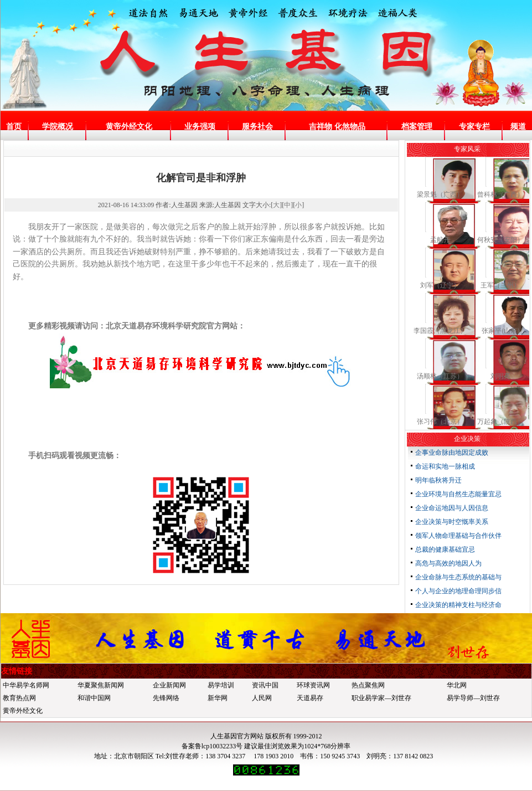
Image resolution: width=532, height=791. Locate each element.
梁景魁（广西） (440, 194)
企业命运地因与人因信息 (452, 508)
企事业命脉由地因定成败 (452, 453)
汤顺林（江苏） (440, 376)
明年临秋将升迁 (438, 480)
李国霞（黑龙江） (440, 331)
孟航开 (440, 240)
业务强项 (200, 127)
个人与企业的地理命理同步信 (458, 591)
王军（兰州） (500, 285)
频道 (518, 127)
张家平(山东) (500, 331)
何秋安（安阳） (500, 240)
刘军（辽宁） (440, 285)
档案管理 (417, 127)
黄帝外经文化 (129, 127)
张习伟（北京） (440, 422)
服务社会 (257, 127)
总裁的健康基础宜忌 (445, 549)
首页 (14, 127)
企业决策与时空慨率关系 (452, 522)
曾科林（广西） (500, 194)
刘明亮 (500, 376)
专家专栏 (474, 127)
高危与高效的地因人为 (448, 563)
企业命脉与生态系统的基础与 (458, 577)
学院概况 (58, 127)
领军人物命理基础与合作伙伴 (458, 536)
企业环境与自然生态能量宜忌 (458, 494)
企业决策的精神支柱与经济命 (458, 605)
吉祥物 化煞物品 (337, 127)
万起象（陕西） (500, 422)
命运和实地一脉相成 (445, 466)
